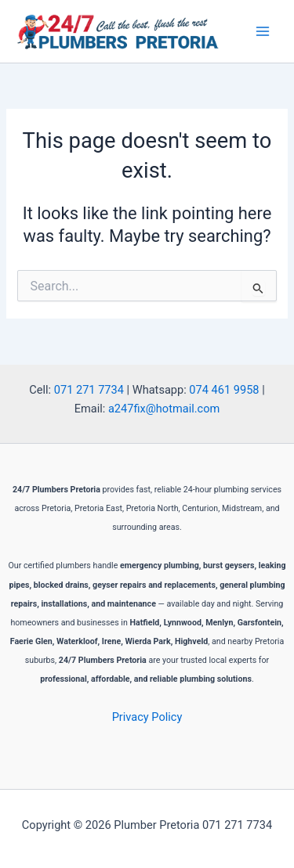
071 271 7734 (89, 390)
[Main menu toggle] (263, 31)
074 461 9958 (224, 390)
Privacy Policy (147, 717)
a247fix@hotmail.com (164, 409)
